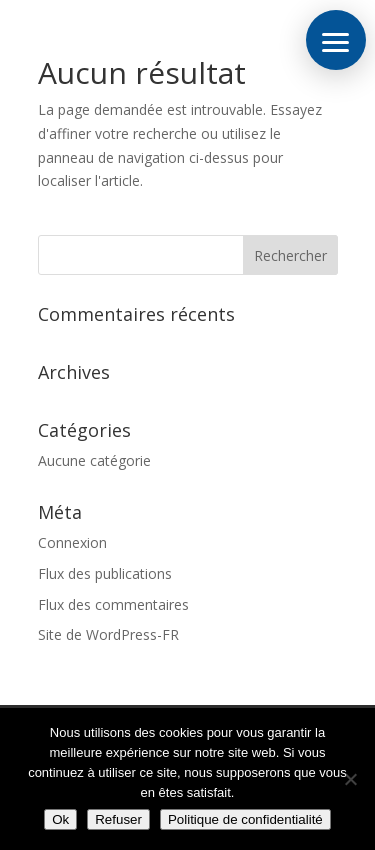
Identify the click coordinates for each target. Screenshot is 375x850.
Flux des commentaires (113, 604)
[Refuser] (350, 779)
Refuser (118, 819)
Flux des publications (105, 573)
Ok (60, 819)
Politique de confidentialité (245, 819)
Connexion (72, 542)
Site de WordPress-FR (108, 634)
